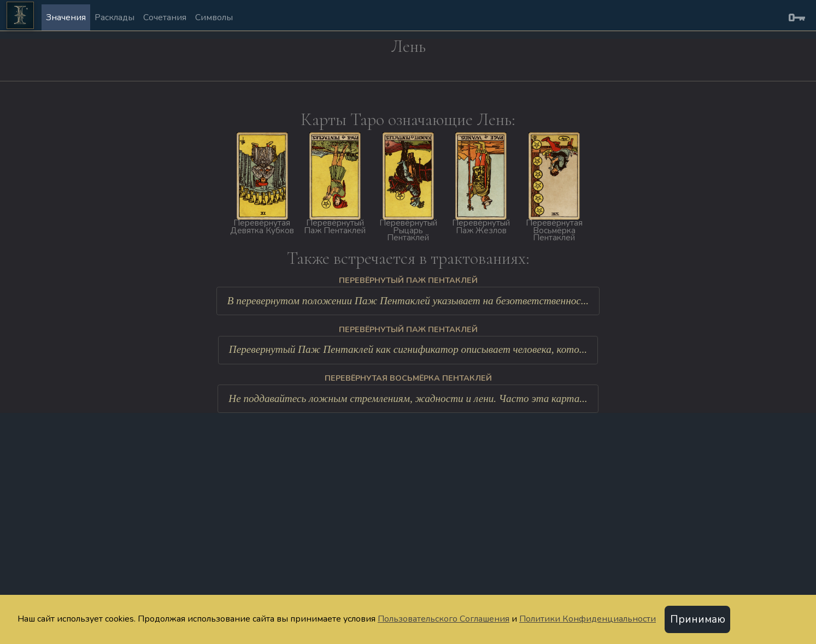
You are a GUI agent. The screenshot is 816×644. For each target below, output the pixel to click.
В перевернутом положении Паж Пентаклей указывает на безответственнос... (408, 301)
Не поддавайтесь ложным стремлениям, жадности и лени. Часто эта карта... (408, 398)
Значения (66, 17)
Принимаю (698, 619)
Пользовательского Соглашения (444, 619)
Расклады (115, 17)
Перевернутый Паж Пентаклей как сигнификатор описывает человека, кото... (408, 349)
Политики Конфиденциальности (588, 619)
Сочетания (165, 17)
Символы (214, 17)
